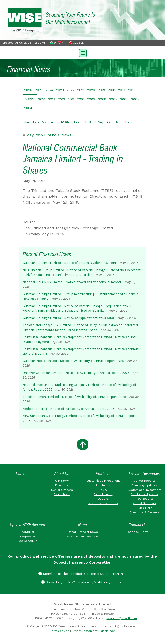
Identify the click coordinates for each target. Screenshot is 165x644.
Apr (54, 122)
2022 (71, 90)
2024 (49, 90)
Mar (45, 122)
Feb (36, 122)
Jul (84, 122)
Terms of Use (60, 631)
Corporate (27, 537)
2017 (122, 90)
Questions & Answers (144, 512)
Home (21, 473)
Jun (76, 122)
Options (103, 499)
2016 (132, 90)
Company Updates (144, 485)
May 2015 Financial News (49, 135)
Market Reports (144, 481)
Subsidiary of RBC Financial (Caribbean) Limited (82, 582)
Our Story (62, 481)
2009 (91, 99)
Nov (119, 122)
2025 (39, 90)
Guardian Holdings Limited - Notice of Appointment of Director (69, 318)
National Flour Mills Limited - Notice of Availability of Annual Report (72, 282)
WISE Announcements (82, 537)
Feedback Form (137, 532)
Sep (101, 122)
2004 (28, 108)
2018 (112, 90)
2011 (71, 99)
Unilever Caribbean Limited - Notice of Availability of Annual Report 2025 (76, 373)
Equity (103, 490)
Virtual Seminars (144, 503)
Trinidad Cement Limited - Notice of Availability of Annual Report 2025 (74, 397)
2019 (102, 90)
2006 (124, 99)
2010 (81, 99)
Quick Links (144, 508)
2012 (61, 99)
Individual (27, 532)
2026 (28, 90)
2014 (42, 99)
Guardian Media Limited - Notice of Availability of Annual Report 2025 (73, 361)
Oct (110, 122)
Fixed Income (103, 494)
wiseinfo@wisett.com (122, 618)
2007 (113, 99)
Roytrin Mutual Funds (103, 503)
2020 (91, 90)
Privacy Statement (85, 631)
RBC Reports (144, 499)
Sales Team (62, 494)
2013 (52, 99)
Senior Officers (62, 490)
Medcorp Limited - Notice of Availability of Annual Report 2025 (69, 409)
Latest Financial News (82, 532)
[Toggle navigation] (83, 53)
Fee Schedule (28, 541)
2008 (102, 99)
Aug (92, 122)
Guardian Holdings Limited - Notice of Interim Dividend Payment (70, 263)
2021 (81, 90)
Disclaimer (107, 631)
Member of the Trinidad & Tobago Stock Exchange (82, 574)
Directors (62, 485)
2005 (135, 99)
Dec (128, 122)
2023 (60, 90)
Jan (27, 122)
